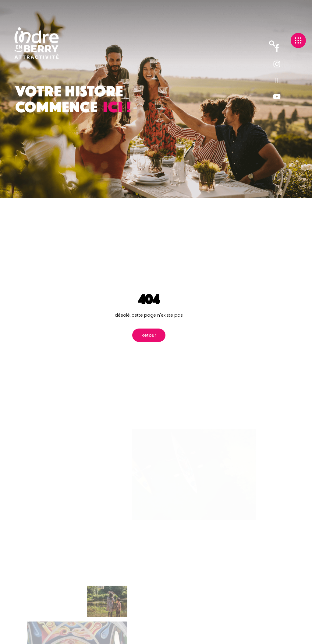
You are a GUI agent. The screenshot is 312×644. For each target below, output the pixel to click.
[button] (272, 44)
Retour (149, 335)
